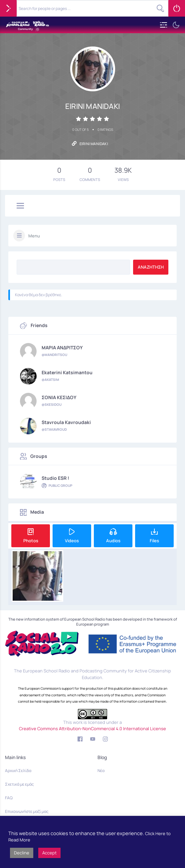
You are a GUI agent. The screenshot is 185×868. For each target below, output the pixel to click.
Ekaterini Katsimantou (67, 373)
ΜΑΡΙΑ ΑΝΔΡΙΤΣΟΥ (62, 348)
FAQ (9, 798)
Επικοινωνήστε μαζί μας (27, 811)
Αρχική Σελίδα (18, 771)
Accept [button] (49, 853)
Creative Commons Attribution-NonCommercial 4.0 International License (92, 729)
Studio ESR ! (55, 478)
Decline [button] (22, 853)
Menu (34, 236)
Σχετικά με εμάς (19, 784)
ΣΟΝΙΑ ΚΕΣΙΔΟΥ (59, 397)
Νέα (101, 771)
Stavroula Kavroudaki (66, 422)
